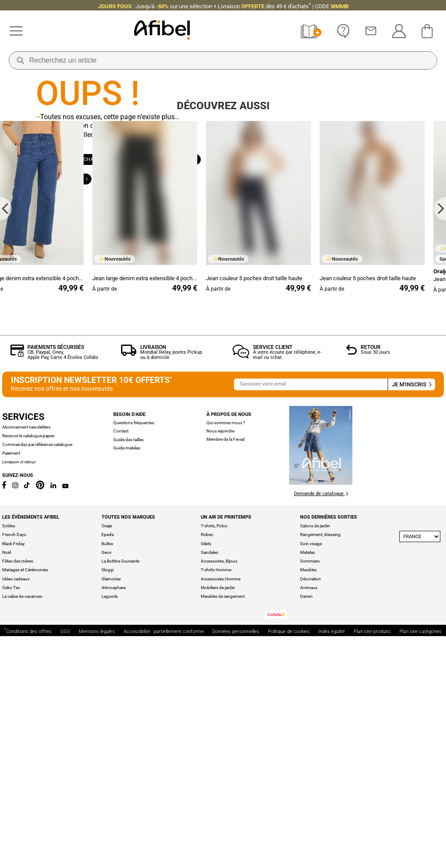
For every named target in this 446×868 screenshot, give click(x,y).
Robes (207, 766)
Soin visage (311, 775)
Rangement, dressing (320, 766)
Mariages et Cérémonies (25, 801)
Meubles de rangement (223, 828)
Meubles (308, 801)
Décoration (311, 810)
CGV (65, 863)
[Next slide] (440, 440)
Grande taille (124, 204)
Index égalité (332, 863)
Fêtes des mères (18, 793)
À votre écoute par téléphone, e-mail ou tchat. (287, 586)
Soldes (9, 757)
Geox (106, 784)
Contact (121, 662)
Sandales (209, 784)
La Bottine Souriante (120, 793)
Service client (273, 578)
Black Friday (14, 775)
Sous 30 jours (375, 584)
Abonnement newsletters (26, 659)
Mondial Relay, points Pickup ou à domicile (171, 586)
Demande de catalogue (321, 725)
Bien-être (74, 204)
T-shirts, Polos (214, 757)
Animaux (309, 819)
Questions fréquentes (134, 654)
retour (30, 693)
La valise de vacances (22, 828)
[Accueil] (162, 31)
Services (23, 648)
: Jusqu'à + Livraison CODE (223, 6)
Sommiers (310, 793)
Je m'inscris (411, 616)
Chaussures (101, 185)
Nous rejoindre (220, 662)
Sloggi (108, 801)
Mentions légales (97, 863)
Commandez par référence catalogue (37, 676)
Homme (146, 185)
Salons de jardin (315, 757)
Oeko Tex (11, 819)
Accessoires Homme (221, 810)
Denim (306, 828)
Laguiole (110, 828)
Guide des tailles (128, 671)
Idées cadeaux (16, 810)
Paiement (11, 684)
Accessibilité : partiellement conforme (164, 863)
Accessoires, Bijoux (219, 793)
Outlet (172, 204)
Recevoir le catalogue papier (28, 667)
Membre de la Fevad (226, 671)
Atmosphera (113, 819)
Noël (7, 784)
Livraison (153, 578)
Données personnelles (236, 863)
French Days (14, 766)
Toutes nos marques (128, 749)
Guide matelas (127, 679)
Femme (56, 185)
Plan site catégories (421, 863)
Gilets (206, 775)
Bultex (107, 775)
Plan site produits (372, 863)
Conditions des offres (28, 863)
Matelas (307, 784)
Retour (371, 578)
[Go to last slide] (6, 440)
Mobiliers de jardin (218, 819)
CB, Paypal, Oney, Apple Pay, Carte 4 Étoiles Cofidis (63, 586)
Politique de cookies (289, 863)
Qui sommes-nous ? (226, 654)
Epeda (108, 766)
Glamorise (111, 810)
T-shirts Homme (216, 801)
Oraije (107, 757)
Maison (186, 185)
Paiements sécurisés (56, 578)
